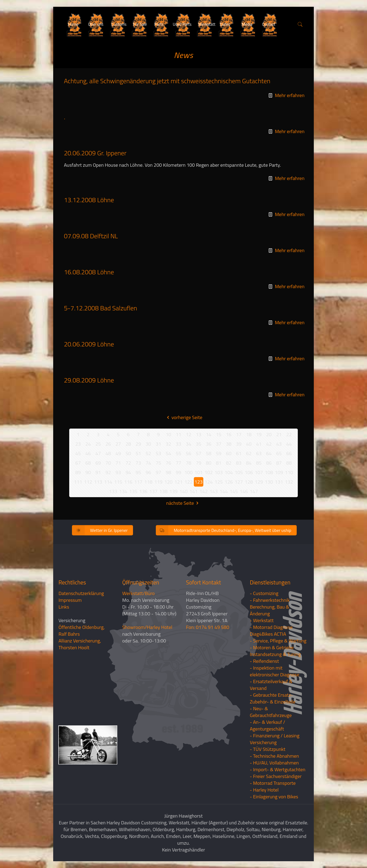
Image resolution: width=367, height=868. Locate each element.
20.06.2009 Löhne (89, 344)
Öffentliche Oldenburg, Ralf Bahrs (81, 631)
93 (118, 472)
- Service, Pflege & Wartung (278, 641)
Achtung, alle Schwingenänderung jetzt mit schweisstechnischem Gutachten (167, 81)
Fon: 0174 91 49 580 (208, 627)
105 (239, 472)
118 (148, 482)
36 (208, 444)
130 (269, 482)
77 (178, 463)
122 (188, 482)
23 (78, 444)
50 (128, 453)
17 (239, 434)
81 (219, 463)
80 (208, 463)
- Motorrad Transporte (273, 783)
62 (249, 453)
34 (188, 444)
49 (118, 453)
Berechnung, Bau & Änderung (269, 610)
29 (138, 444)
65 (279, 453)
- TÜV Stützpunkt (268, 749)
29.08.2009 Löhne (89, 380)
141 (194, 491)
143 (214, 491)
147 (254, 491)
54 (168, 453)
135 (133, 491)
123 (198, 482)
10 (168, 434)
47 (98, 453)
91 (98, 472)
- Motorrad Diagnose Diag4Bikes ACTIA (271, 631)
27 (118, 444)
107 (259, 472)
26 (108, 444)
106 (249, 472)
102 (208, 472)
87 (279, 463)
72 (128, 463)
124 (208, 482)
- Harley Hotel (264, 790)
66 (289, 453)
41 (259, 444)
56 (188, 453)
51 (138, 453)
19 (259, 434)
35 (198, 444)
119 (158, 482)
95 (138, 472)
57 (198, 453)
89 (78, 472)
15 (219, 434)
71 (118, 463)
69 (98, 463)
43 (279, 444)
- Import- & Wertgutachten (278, 769)
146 (244, 491)
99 (178, 472)
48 (108, 453)
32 (168, 444)
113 (98, 482)
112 (88, 482)
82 (229, 463)
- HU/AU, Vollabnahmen (274, 763)
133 (113, 491)
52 (148, 453)
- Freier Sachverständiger (276, 776)
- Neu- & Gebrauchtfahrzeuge (271, 712)
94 (128, 472)
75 (158, 463)
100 (188, 472)
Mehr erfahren (290, 95)
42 (269, 444)
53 (158, 453)
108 (269, 472)
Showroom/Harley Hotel (147, 627)
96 (148, 472)
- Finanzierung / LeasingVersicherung (275, 739)
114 (108, 482)
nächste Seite (183, 503)
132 (289, 482)
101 (198, 472)
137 (153, 491)
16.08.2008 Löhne (89, 272)
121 (178, 482)
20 (269, 434)
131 (279, 482)
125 (219, 482)
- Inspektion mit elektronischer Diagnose (274, 671)
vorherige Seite (184, 417)
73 (138, 463)
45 (78, 453)
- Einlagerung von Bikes (274, 797)
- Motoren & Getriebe (272, 647)
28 (128, 444)
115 (118, 482)
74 (148, 463)
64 (269, 453)
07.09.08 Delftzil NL (91, 236)
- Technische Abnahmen (274, 756)
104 (229, 472)
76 (168, 463)
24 (88, 444)
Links (64, 607)
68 (88, 463)
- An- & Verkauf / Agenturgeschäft (267, 725)
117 (138, 482)
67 (78, 463)
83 (239, 463)
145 (234, 491)
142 (204, 491)
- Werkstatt (262, 620)
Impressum (70, 600)
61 (239, 453)
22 (289, 434)
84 (249, 463)
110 (289, 472)
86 (269, 463)
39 (239, 444)
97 (158, 472)
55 (178, 453)
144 (224, 491)
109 (279, 472)
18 (249, 434)
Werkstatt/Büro (138, 593)
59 (219, 453)
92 (108, 472)
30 (148, 444)
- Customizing (264, 593)
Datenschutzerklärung (81, 593)
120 (168, 482)
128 (249, 482)
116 (128, 482)
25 (98, 444)
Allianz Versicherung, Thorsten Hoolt (80, 644)
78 (188, 463)
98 (168, 472)
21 (279, 434)
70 (108, 463)
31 (158, 444)
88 (289, 463)
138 (163, 491)
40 (249, 444)
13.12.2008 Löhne (89, 200)
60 (229, 453)
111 (78, 482)
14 (208, 434)
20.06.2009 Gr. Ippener (95, 153)
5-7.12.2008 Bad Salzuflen (100, 308)
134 (123, 491)
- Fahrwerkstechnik (270, 600)
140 (184, 491)
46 (88, 453)
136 (143, 491)
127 (239, 482)
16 (229, 434)
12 (188, 434)
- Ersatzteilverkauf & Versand (271, 685)
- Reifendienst (264, 661)
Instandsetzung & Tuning (275, 654)
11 (178, 434)
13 (198, 434)
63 (259, 453)
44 (289, 444)
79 (198, 463)
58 (208, 453)
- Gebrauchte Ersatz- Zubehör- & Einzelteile (273, 698)
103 (219, 472)
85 (259, 463)
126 (229, 482)
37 (219, 444)
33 (178, 444)
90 (88, 472)
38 (229, 444)
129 (259, 482)
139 (173, 491)
